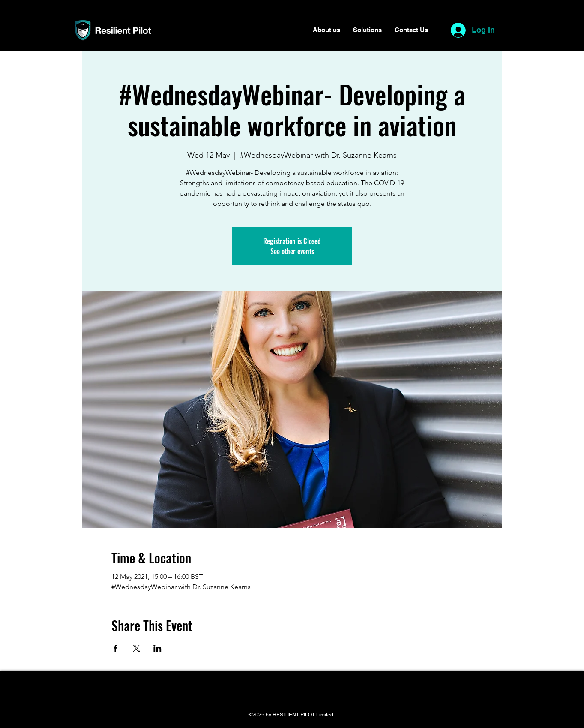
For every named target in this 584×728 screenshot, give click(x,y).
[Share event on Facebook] (115, 648)
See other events (292, 251)
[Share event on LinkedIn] (157, 648)
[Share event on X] (136, 648)
